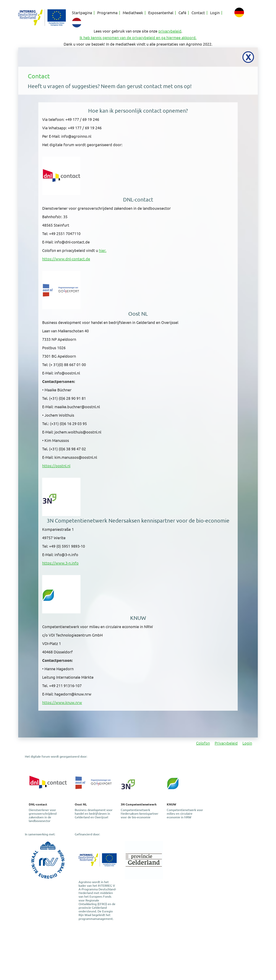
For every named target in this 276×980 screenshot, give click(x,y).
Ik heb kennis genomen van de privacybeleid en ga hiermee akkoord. (138, 38)
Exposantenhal (161, 13)
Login (215, 13)
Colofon (203, 743)
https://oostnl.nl (56, 466)
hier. (103, 250)
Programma (107, 13)
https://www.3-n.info (60, 563)
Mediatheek (133, 13)
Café (182, 13)
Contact (198, 13)
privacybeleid (170, 31)
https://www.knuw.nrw (62, 703)
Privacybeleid (226, 743)
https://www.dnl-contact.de (66, 259)
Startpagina (82, 13)
